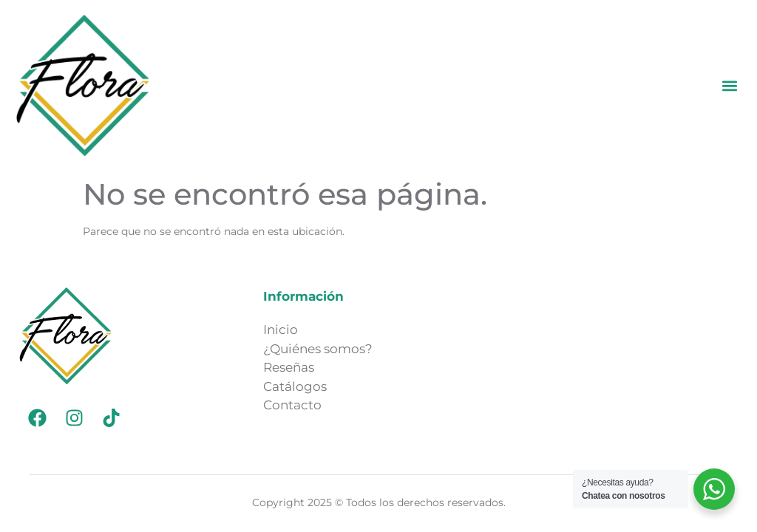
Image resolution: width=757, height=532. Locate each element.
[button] (730, 85)
